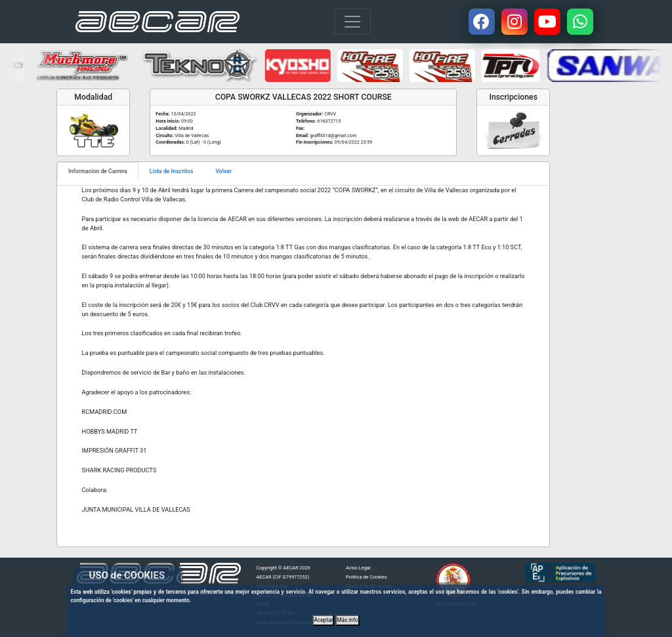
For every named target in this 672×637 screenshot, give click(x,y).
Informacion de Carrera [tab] (98, 171)
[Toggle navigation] (352, 22)
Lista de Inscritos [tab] (172, 171)
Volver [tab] (223, 171)
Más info (347, 620)
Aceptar (323, 620)
